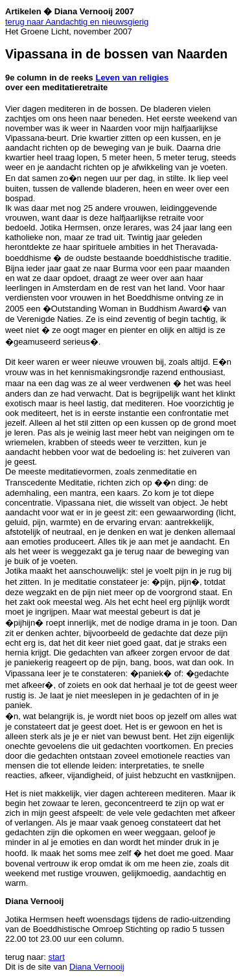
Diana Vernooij (97, 967)
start (57, 957)
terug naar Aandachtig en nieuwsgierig (77, 22)
